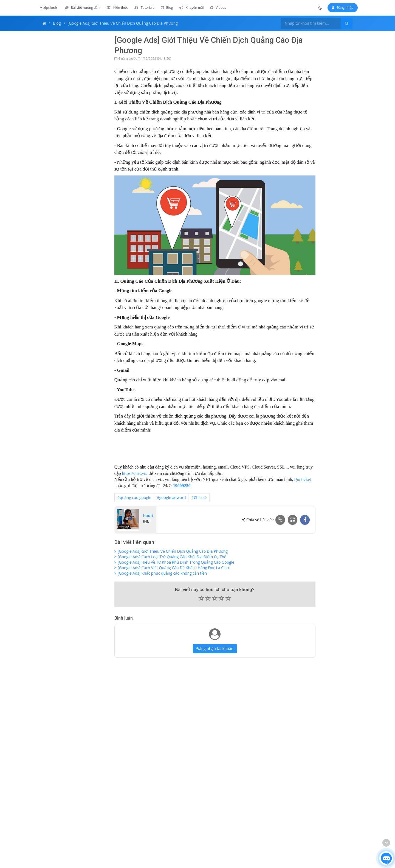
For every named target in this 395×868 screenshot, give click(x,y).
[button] (215, 599)
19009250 (182, 486)
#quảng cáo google (134, 497)
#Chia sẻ (199, 497)
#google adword (171, 497)
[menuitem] (82, 8)
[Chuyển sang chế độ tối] (320, 8)
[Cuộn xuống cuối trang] (386, 843)
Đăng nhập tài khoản (215, 649)
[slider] (215, 599)
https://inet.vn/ (135, 473)
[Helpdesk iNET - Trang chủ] (47, 8)
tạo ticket (303, 479)
